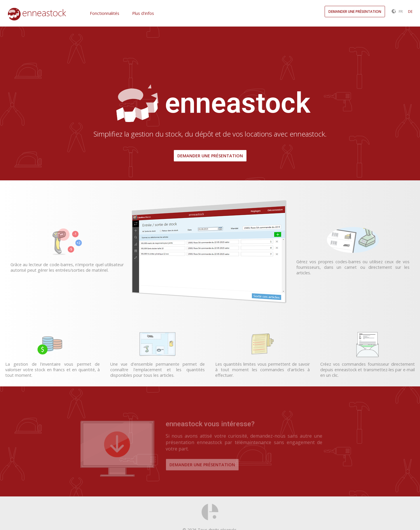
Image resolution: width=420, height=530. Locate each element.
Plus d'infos (143, 13)
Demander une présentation (210, 156)
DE (410, 11)
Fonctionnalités (105, 13)
